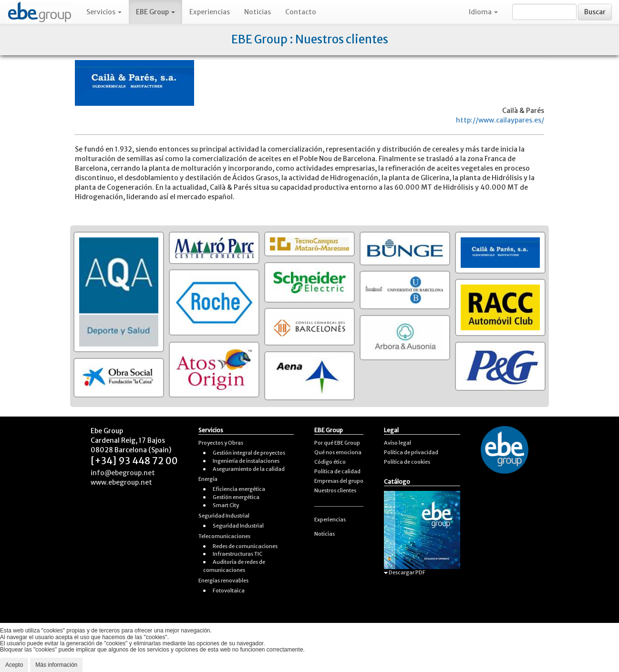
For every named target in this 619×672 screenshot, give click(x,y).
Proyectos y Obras (221, 443)
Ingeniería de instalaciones (246, 461)
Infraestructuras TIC (237, 554)
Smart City (226, 505)
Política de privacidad (411, 452)
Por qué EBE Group (337, 443)
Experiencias (210, 12)
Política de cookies (407, 462)
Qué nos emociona (338, 452)
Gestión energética (236, 497)
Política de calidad (337, 471)
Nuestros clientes (335, 490)
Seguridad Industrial (224, 516)
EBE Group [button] (155, 12)
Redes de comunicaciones (245, 546)
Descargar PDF (405, 572)
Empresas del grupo (339, 481)
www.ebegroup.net (121, 482)
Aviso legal (397, 443)
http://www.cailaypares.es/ (500, 120)
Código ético (330, 462)
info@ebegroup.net (123, 473)
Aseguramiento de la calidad (249, 469)
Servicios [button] (104, 12)
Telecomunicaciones (224, 536)
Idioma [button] (483, 12)
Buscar (595, 12)
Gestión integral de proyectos (249, 453)
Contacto (301, 12)
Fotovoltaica (229, 591)
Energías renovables (223, 580)
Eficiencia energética (239, 489)
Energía (208, 479)
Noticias (258, 12)
